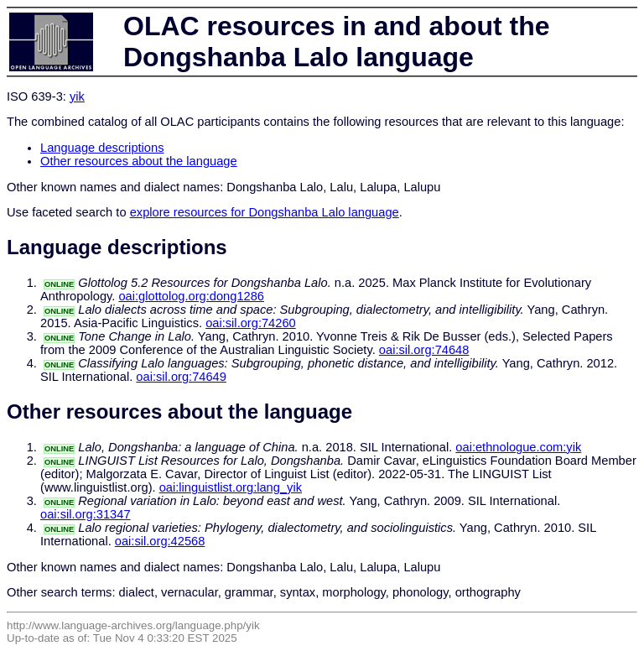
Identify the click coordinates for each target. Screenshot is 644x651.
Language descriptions (102, 148)
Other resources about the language (139, 161)
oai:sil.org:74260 (251, 323)
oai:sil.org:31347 (86, 514)
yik (77, 96)
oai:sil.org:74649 (181, 377)
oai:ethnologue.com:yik (518, 447)
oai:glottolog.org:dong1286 (191, 296)
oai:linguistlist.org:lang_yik (231, 487)
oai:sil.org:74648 (424, 350)
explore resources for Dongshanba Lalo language (265, 212)
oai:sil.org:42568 (160, 541)
